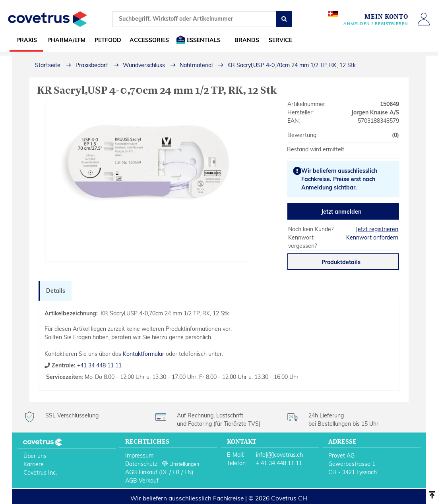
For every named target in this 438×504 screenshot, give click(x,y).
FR (176, 472)
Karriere (34, 464)
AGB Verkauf (142, 481)
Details (56, 291)
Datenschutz (141, 464)
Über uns (35, 456)
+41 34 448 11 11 (99, 365)
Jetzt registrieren (377, 229)
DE (164, 472)
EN (188, 472)
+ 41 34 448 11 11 (279, 463)
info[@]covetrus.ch (279, 455)
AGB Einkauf (141, 472)
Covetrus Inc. (40, 473)
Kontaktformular (143, 354)
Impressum (139, 456)
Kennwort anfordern (372, 238)
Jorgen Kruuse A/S (375, 112)
